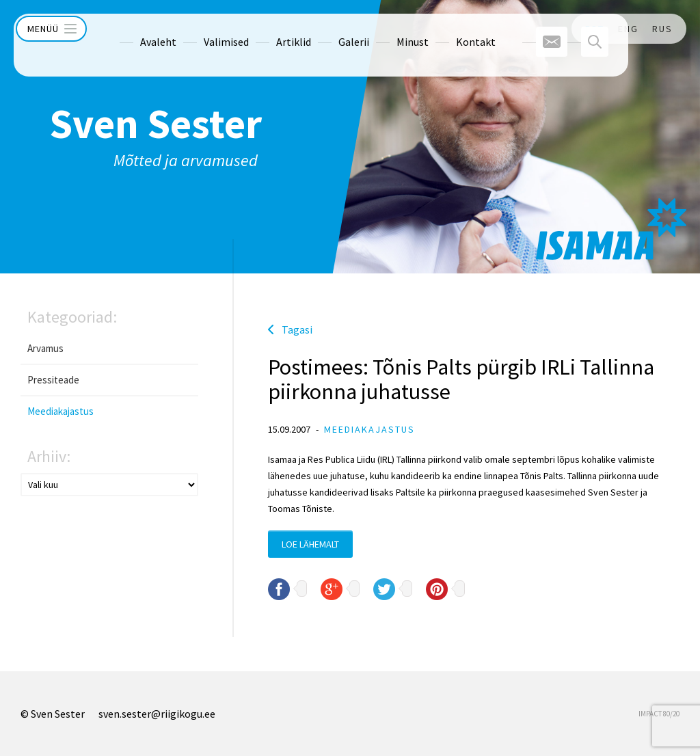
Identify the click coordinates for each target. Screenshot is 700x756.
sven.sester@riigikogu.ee (157, 714)
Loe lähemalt (310, 544)
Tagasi (297, 329)
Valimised (200, 29)
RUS (662, 29)
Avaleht (132, 29)
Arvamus (45, 348)
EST (595, 29)
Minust (387, 29)
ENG (628, 29)
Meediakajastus (60, 411)
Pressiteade (53, 380)
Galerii (328, 29)
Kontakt (450, 29)
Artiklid (268, 29)
